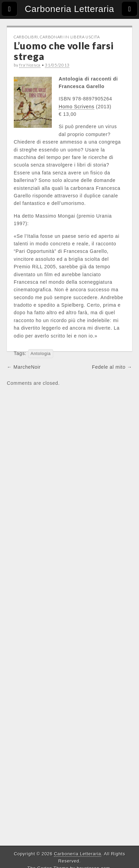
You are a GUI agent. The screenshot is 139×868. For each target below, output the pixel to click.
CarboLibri (26, 37)
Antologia (41, 354)
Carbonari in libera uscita (70, 37)
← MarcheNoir (24, 367)
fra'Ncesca (30, 65)
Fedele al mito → (112, 367)
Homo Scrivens (77, 107)
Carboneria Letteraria (69, 9)
